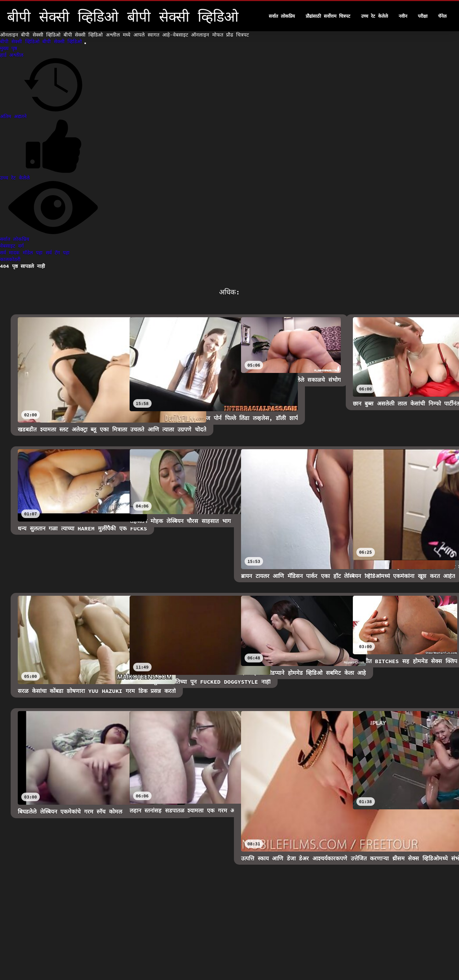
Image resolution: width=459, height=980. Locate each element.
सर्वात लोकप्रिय (282, 16)
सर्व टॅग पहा (58, 253)
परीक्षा (423, 16)
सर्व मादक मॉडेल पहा (23, 253)
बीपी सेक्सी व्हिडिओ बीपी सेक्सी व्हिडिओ (42, 42)
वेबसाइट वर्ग (12, 246)
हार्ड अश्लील (12, 55)
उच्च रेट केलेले (375, 16)
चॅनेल (442, 16)
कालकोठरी (10, 259)
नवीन (403, 16)
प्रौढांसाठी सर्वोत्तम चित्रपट (328, 16)
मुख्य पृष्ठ (9, 48)
